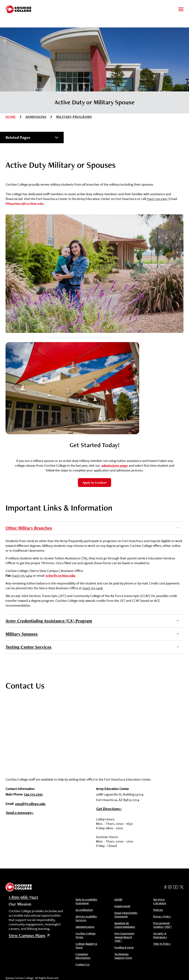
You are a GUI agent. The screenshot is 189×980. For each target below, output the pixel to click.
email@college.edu (30, 804)
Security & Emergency (160, 935)
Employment (122, 906)
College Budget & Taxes (86, 946)
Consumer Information (83, 956)
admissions (36, 117)
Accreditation (84, 910)
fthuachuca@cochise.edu (24, 204)
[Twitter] (182, 887)
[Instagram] (170, 887)
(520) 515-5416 (92, 588)
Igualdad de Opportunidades (125, 925)
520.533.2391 (33, 795)
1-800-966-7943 (23, 897)
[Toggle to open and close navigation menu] (181, 9)
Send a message (19, 813)
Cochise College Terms (86, 935)
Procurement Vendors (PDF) (162, 925)
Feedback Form (124, 948)
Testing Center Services (29, 647)
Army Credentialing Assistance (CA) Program (49, 621)
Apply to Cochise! (94, 483)
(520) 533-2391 (157, 199)
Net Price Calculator (160, 901)
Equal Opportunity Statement (126, 915)
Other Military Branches (29, 528)
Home (11, 117)
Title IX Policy (162, 944)
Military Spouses (22, 634)
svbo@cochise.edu (60, 575)
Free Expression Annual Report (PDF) (124, 937)
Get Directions (108, 809)
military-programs (74, 117)
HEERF (118, 900)
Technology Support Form (123, 956)
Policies (158, 910)
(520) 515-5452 (22, 575)
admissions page (115, 465)
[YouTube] (176, 887)
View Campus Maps (29, 935)
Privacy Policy (162, 917)
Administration (85, 927)
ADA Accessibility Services (86, 918)
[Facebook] (165, 887)
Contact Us (83, 965)
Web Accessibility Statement (86, 901)
